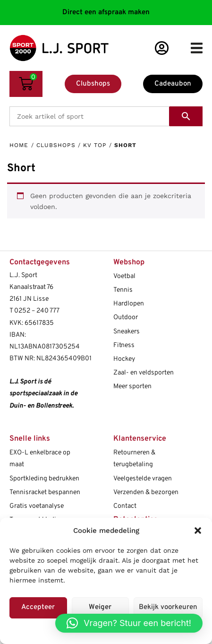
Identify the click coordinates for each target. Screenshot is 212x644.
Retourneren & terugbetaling (134, 459)
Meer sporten (132, 387)
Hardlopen (129, 304)
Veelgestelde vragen (143, 479)
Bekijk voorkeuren (168, 607)
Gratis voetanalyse (37, 506)
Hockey (124, 359)
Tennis (123, 290)
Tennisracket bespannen (45, 492)
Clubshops (56, 145)
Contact (125, 506)
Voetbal (124, 276)
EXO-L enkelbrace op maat (40, 459)
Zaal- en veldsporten (144, 373)
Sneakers (127, 332)
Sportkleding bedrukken (44, 479)
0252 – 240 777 (37, 311)
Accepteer (38, 607)
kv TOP (95, 145)
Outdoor (126, 318)
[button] (198, 531)
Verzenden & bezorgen (146, 492)
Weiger (100, 607)
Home (19, 145)
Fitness (124, 345)
